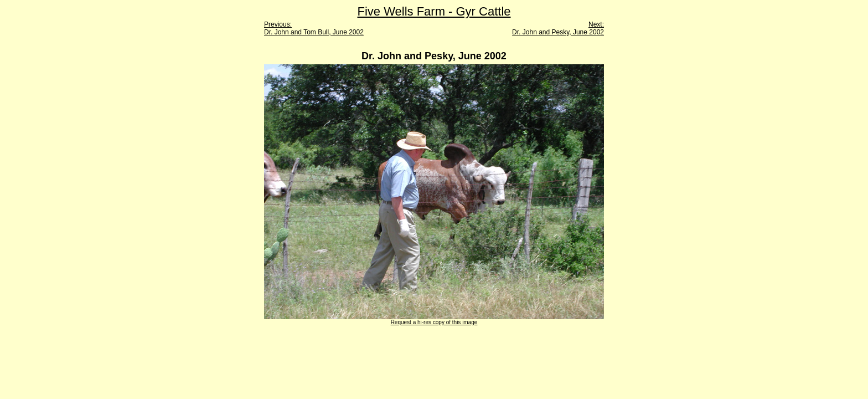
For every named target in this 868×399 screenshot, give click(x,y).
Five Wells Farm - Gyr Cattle (434, 11)
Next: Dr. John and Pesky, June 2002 (558, 28)
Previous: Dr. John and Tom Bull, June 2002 (314, 28)
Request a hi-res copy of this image (434, 322)
